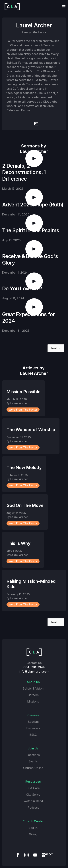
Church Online (33, 768)
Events (33, 761)
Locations (33, 755)
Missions (33, 701)
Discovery (33, 728)
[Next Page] (56, 348)
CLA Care (33, 788)
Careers (33, 695)
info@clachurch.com (34, 671)
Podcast (33, 808)
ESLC (33, 735)
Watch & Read (33, 801)
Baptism (33, 722)
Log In (33, 828)
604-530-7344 (34, 667)
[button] (63, 7)
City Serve (33, 795)
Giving (33, 834)
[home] (11, 7)
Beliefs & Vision (33, 688)
